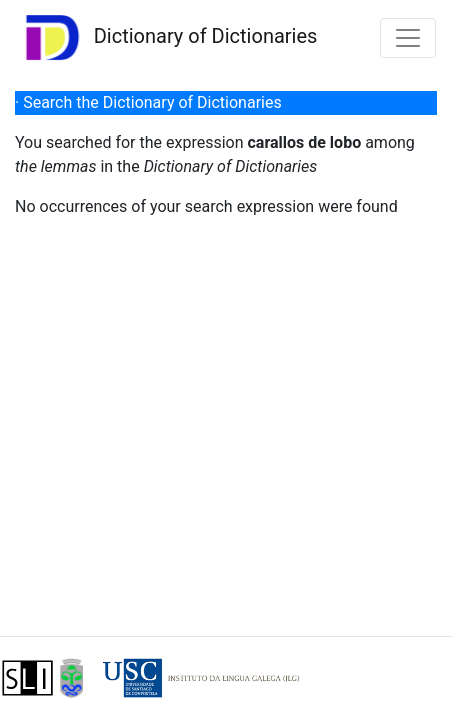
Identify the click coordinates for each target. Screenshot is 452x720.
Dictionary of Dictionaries (166, 37)
